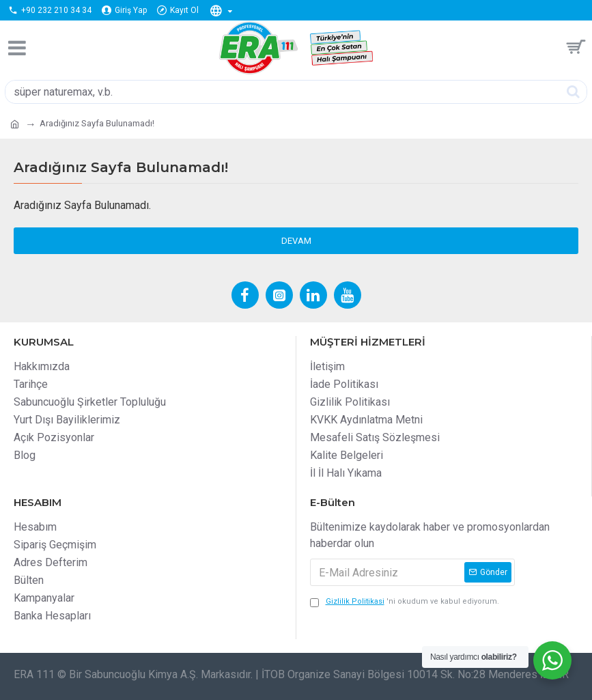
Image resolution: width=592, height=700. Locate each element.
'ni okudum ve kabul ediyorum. (405, 602)
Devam (296, 241)
